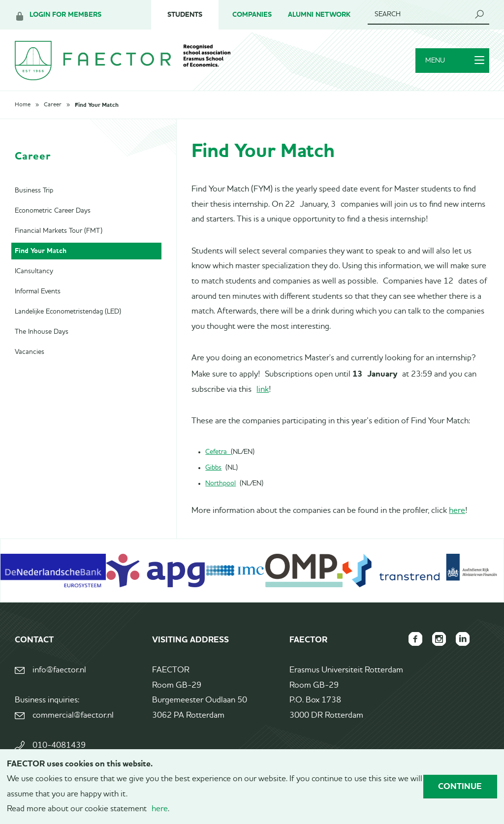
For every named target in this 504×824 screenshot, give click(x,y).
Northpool (220, 483)
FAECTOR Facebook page (415, 639)
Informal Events (38, 291)
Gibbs (213, 468)
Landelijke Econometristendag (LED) (68, 312)
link (263, 390)
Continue (460, 786)
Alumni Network (319, 15)
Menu (455, 61)
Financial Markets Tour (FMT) (59, 231)
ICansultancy (34, 271)
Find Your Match (97, 105)
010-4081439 (59, 745)
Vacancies (30, 352)
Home (23, 105)
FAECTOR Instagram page (439, 639)
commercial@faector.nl (73, 715)
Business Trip (34, 190)
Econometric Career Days (53, 211)
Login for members (65, 15)
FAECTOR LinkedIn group (463, 639)
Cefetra (218, 452)
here (457, 511)
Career (53, 105)
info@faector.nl (59, 670)
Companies (252, 15)
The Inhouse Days (42, 332)
